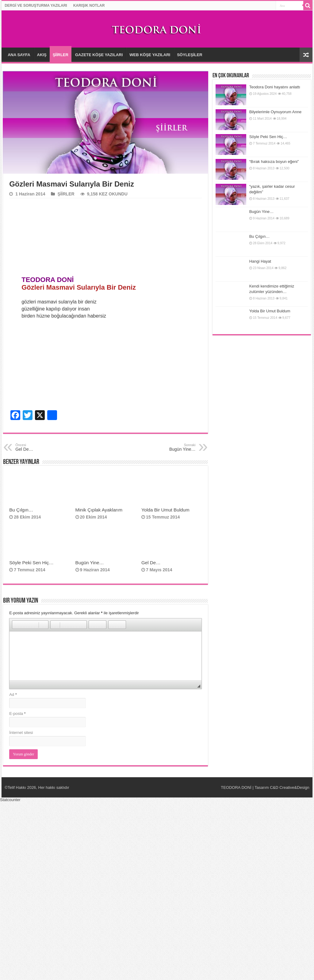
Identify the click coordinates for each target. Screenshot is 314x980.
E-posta (17, 714)
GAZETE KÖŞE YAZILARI (99, 55)
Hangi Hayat (260, 261)
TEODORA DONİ (236, 787)
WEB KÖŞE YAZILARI (150, 55)
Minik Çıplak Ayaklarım (99, 510)
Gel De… (151, 563)
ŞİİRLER (61, 55)
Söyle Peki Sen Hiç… (31, 563)
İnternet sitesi (21, 733)
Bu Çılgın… (22, 510)
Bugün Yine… (90, 563)
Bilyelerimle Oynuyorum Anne (276, 112)
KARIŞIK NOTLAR (89, 6)
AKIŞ (42, 55)
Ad (13, 694)
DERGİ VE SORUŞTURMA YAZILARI (36, 6)
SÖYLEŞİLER (190, 55)
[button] (17, 625)
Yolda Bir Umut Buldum (165, 510)
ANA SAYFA (19, 55)
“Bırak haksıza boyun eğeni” (274, 162)
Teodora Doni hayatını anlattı (275, 87)
